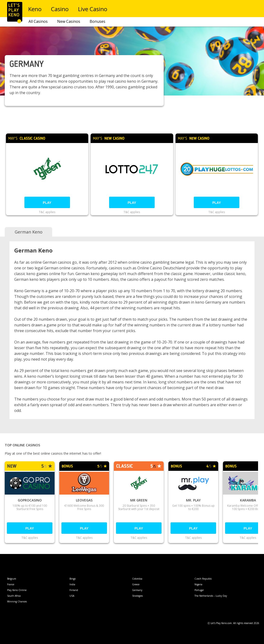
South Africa (14, 596)
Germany (137, 590)
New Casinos (69, 21)
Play (47, 203)
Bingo (73, 579)
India (72, 584)
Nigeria (198, 584)
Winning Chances (17, 601)
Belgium (12, 579)
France (11, 584)
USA (72, 596)
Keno (35, 9)
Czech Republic (203, 579)
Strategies (137, 596)
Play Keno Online (17, 590)
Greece (136, 584)
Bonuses (97, 21)
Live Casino (93, 9)
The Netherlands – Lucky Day (211, 596)
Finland (74, 590)
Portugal (199, 590)
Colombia (137, 579)
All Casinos (38, 21)
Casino (60, 9)
